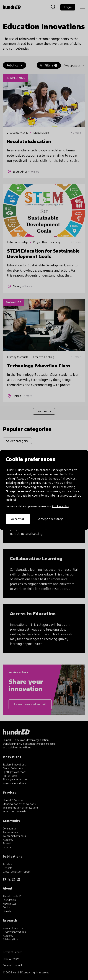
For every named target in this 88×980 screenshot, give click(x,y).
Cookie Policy (61, 506)
